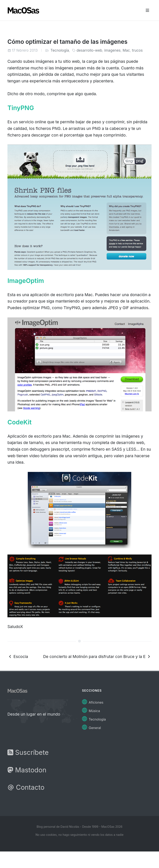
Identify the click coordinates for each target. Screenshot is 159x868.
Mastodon (27, 770)
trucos (137, 50)
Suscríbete (28, 752)
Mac (126, 50)
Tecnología (60, 50)
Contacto (26, 787)
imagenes (112, 50)
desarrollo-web (89, 50)
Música (91, 710)
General (91, 727)
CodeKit (20, 422)
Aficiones (93, 701)
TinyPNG (21, 108)
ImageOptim (26, 281)
